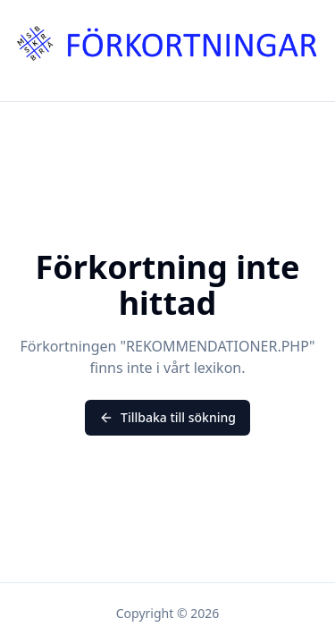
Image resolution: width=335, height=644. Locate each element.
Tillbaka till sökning (167, 417)
